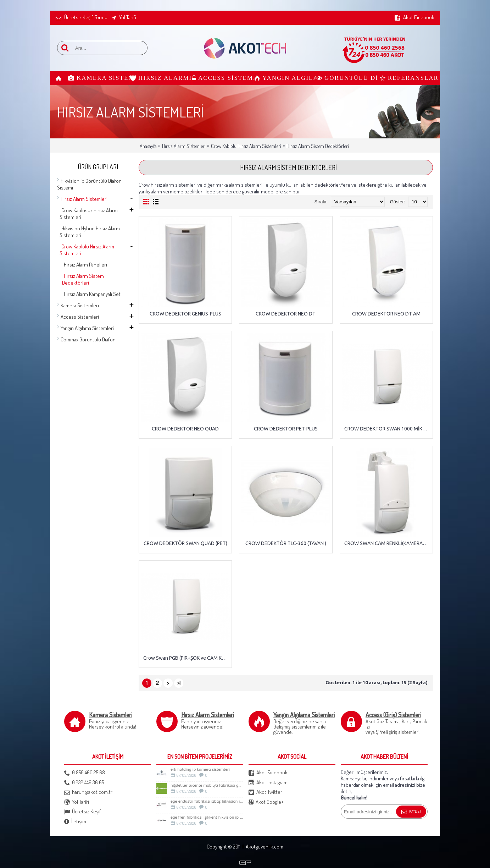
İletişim (75, 822)
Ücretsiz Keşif (83, 812)
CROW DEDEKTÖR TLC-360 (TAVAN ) (286, 543)
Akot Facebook (268, 773)
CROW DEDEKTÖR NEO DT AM (386, 314)
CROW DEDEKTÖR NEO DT (286, 314)
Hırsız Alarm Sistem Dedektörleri (318, 146)
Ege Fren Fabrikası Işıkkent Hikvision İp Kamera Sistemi (207, 817)
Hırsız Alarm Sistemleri (184, 146)
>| (179, 683)
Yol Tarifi (77, 802)
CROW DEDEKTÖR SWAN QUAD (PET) (185, 543)
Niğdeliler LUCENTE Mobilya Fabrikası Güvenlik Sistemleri (207, 785)
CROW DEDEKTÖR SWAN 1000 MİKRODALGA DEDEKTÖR (388, 429)
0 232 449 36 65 (84, 783)
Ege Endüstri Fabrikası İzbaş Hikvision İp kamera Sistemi (207, 801)
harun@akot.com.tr (88, 792)
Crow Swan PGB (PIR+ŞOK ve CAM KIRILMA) (186, 658)
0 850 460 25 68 (85, 773)
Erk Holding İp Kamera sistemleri (200, 770)
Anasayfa (148, 146)
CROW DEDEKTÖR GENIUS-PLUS (185, 314)
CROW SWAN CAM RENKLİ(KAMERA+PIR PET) (388, 543)
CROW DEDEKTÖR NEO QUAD (185, 429)
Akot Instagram (268, 783)
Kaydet (411, 812)
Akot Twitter (265, 792)
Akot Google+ (266, 802)
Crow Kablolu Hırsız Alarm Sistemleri (246, 146)
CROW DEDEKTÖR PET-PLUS (286, 429)
